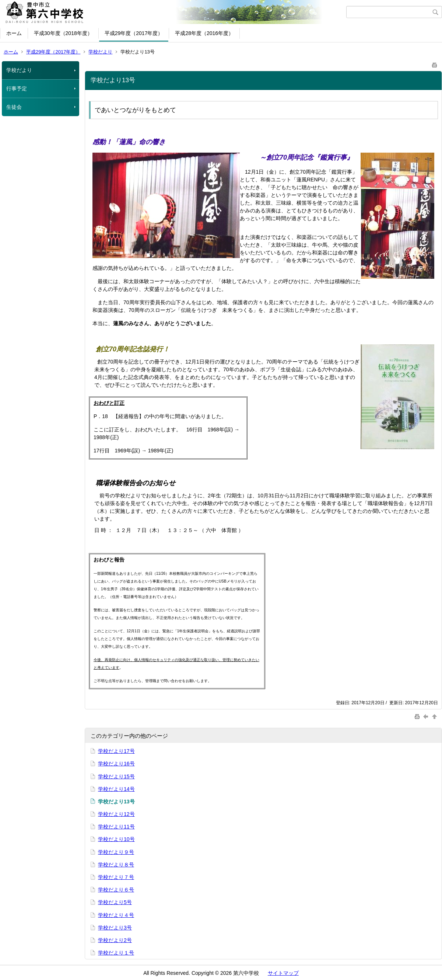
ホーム (14, 33)
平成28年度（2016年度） (204, 33)
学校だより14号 (116, 789)
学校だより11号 (116, 827)
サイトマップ (283, 973)
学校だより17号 (116, 751)
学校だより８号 (116, 865)
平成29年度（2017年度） (134, 33)
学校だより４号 (116, 915)
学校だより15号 (116, 776)
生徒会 (14, 107)
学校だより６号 (116, 890)
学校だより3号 (115, 928)
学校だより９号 (116, 852)
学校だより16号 (116, 764)
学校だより (100, 52)
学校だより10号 (116, 839)
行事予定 (17, 88)
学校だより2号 (115, 940)
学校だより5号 (115, 902)
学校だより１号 (116, 953)
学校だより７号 (116, 877)
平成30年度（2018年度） (63, 33)
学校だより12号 (116, 814)
